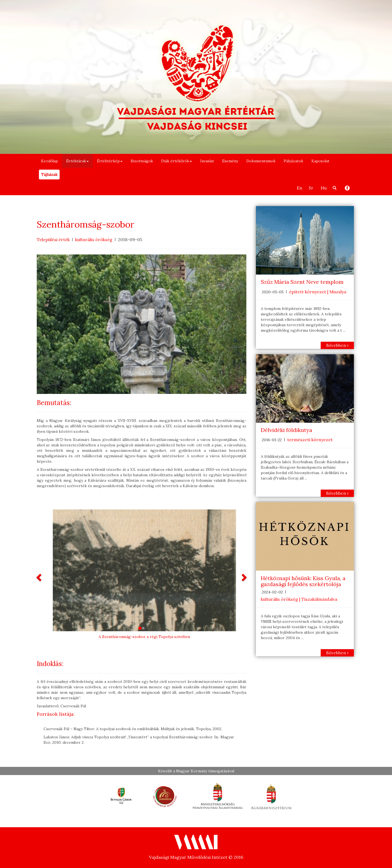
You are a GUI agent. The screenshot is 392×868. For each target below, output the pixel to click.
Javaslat (207, 161)
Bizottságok (142, 161)
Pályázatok (293, 161)
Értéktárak (77, 161)
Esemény (230, 161)
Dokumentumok (261, 161)
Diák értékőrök (177, 161)
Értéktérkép (110, 161)
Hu (324, 188)
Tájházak (49, 175)
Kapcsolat (320, 161)
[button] (39, 577)
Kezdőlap (50, 161)
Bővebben (337, 345)
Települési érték (53, 239)
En (299, 188)
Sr (311, 188)
